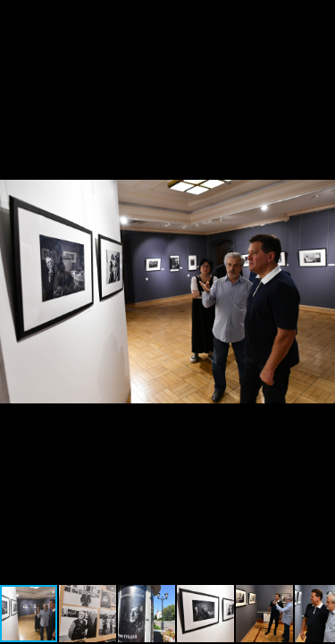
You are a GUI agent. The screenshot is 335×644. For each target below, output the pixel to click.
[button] (319, 16)
